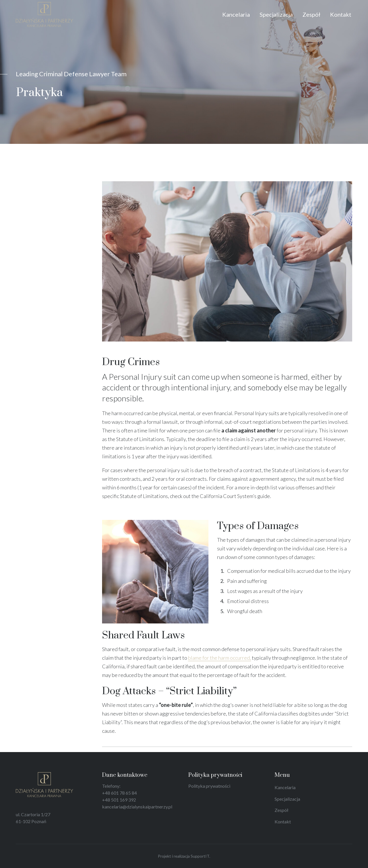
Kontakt (283, 822)
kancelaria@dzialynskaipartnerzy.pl (137, 807)
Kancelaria (285, 787)
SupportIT (200, 856)
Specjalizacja (287, 799)
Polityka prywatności (209, 786)
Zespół (281, 810)
